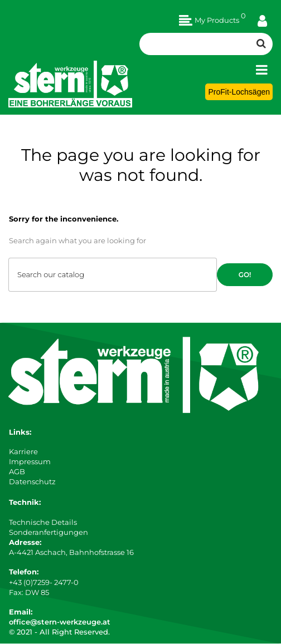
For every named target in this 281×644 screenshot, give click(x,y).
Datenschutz (32, 481)
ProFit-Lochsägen (239, 92)
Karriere (23, 451)
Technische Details (43, 522)
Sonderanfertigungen (49, 532)
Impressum (30, 461)
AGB (17, 471)
